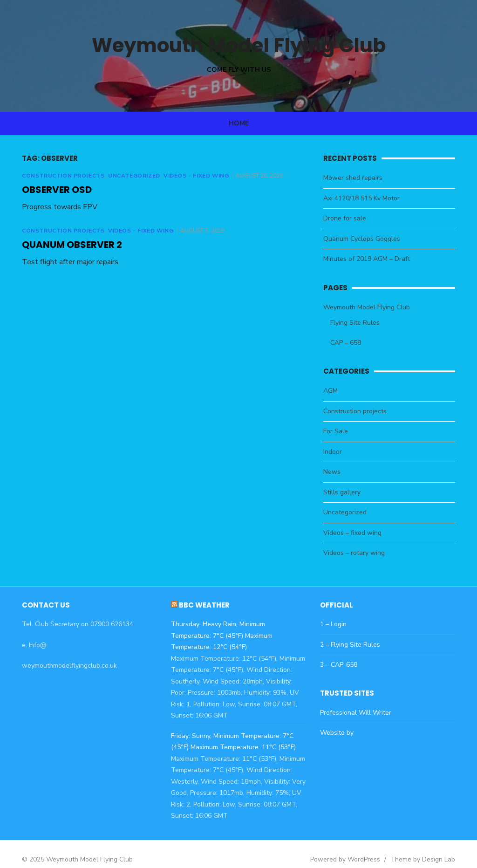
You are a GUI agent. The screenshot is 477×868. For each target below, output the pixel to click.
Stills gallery (346, 492)
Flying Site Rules (359, 323)
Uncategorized (123, 176)
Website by (341, 733)
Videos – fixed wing (356, 533)
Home (239, 123)
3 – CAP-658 (342, 665)
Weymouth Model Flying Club (238, 44)
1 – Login (337, 624)
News (336, 472)
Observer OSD (45, 190)
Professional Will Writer (359, 713)
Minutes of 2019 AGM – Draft (370, 259)
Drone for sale (348, 218)
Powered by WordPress (357, 848)
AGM (334, 391)
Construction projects (52, 176)
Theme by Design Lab (434, 848)
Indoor (336, 452)
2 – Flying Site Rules (354, 645)
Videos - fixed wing (184, 176)
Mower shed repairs (357, 178)
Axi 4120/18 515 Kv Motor (365, 198)
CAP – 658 (349, 343)
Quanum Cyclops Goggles (365, 239)
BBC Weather (201, 605)
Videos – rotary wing (358, 553)
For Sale (339, 431)
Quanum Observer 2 (60, 245)
